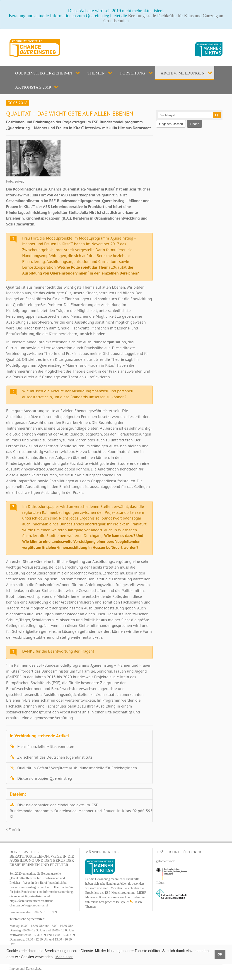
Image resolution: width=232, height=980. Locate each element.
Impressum (17, 969)
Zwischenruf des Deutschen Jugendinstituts (55, 757)
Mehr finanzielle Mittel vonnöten (46, 746)
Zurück (13, 830)
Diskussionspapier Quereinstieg (45, 778)
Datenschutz (34, 969)
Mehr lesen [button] (64, 957)
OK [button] (220, 954)
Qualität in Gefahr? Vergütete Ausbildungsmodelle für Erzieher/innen (77, 768)
